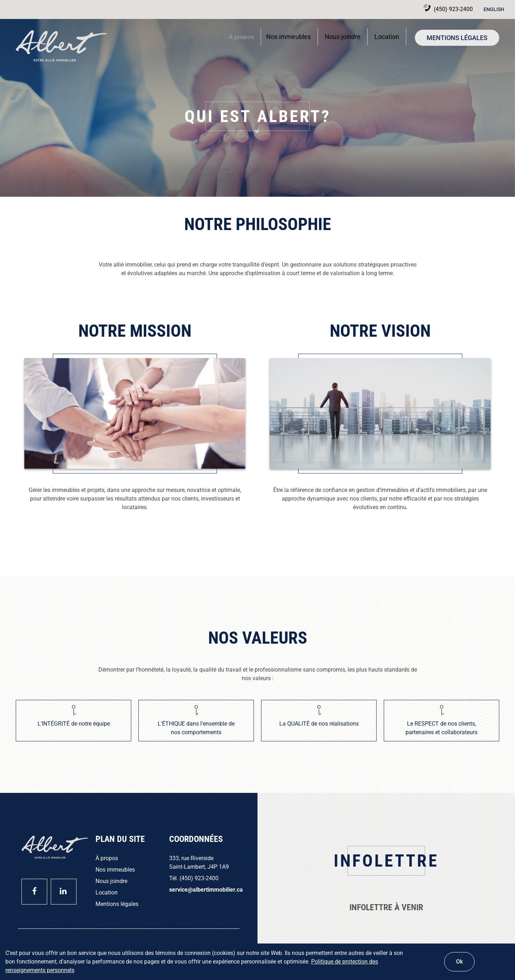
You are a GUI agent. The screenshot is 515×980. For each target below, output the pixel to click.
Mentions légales (457, 38)
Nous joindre (343, 37)
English (494, 9)
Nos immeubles (288, 37)
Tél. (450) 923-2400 (194, 878)
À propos (239, 39)
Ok (459, 962)
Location (387, 37)
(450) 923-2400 (440, 9)
